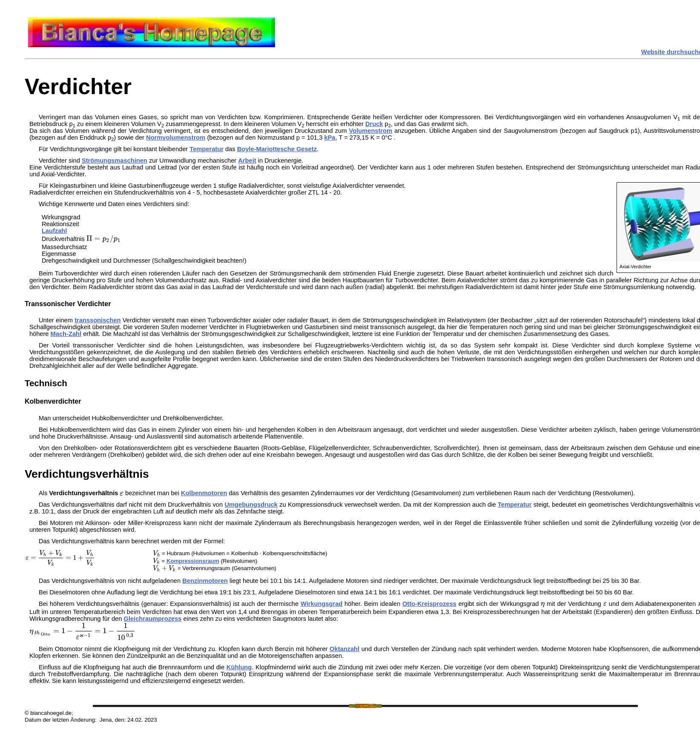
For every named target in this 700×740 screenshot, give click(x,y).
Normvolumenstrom (176, 138)
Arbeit (247, 161)
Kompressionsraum (193, 561)
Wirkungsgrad (321, 604)
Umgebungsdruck (251, 505)
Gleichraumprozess (152, 619)
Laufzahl (54, 231)
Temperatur (207, 149)
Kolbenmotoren (204, 493)
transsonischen (98, 320)
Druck (374, 124)
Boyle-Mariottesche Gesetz (277, 149)
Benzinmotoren (205, 581)
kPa (330, 138)
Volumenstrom (371, 131)
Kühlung (239, 667)
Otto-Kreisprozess (429, 604)
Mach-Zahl (66, 334)
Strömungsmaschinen (115, 161)
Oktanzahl (344, 649)
